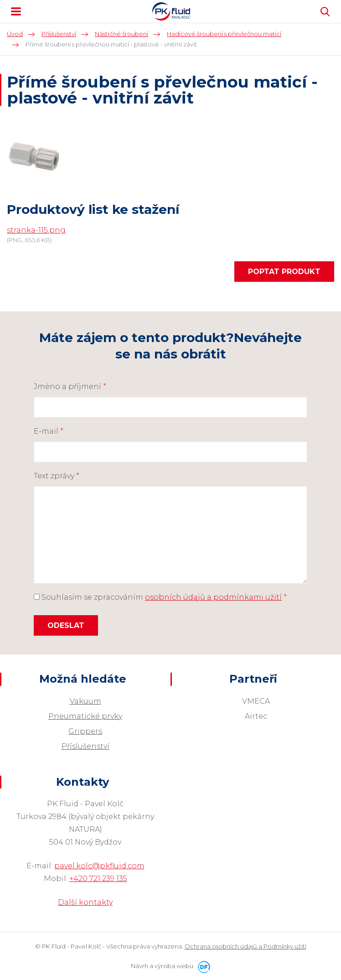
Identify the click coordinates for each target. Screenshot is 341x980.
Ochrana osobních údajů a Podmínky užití (245, 946)
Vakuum (85, 701)
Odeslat (66, 625)
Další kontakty (85, 902)
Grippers (85, 731)
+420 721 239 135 (98, 879)
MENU (16, 11)
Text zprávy (57, 476)
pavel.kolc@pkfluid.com (99, 866)
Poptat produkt (284, 272)
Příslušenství (85, 746)
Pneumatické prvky (85, 716)
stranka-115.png (36, 230)
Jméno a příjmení (70, 386)
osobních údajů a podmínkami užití (213, 597)
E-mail (49, 431)
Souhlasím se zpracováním (160, 597)
